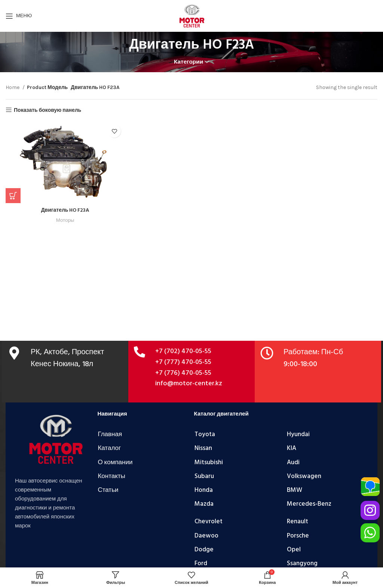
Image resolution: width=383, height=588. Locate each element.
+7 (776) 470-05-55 (183, 373)
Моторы (65, 220)
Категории (189, 62)
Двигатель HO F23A (65, 210)
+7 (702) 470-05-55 (183, 351)
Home (13, 87)
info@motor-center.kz (189, 384)
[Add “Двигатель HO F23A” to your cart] (13, 196)
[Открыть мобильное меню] (19, 16)
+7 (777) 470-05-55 (183, 362)
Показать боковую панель (48, 110)
